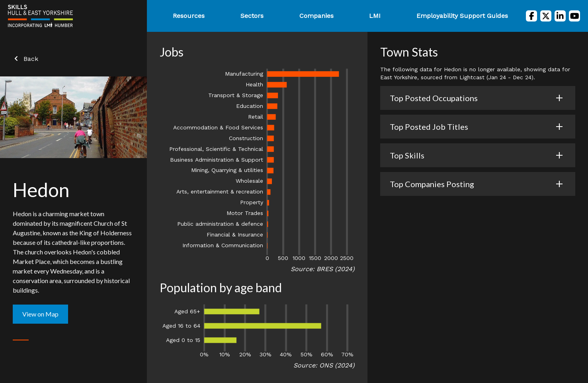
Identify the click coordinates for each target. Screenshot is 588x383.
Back (25, 59)
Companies (316, 16)
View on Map (40, 314)
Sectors (252, 16)
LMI (375, 16)
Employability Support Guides (462, 16)
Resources (189, 16)
